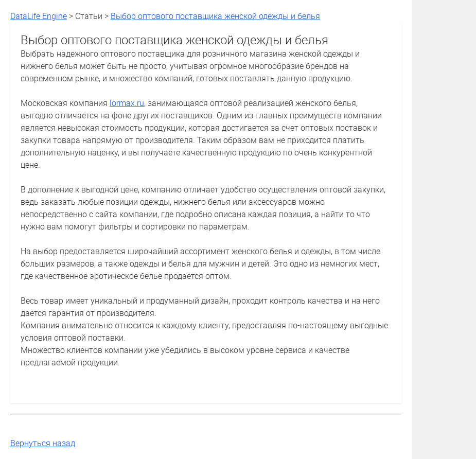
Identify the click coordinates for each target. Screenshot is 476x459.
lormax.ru (127, 103)
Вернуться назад (43, 443)
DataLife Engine (39, 16)
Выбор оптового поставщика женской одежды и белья (215, 16)
